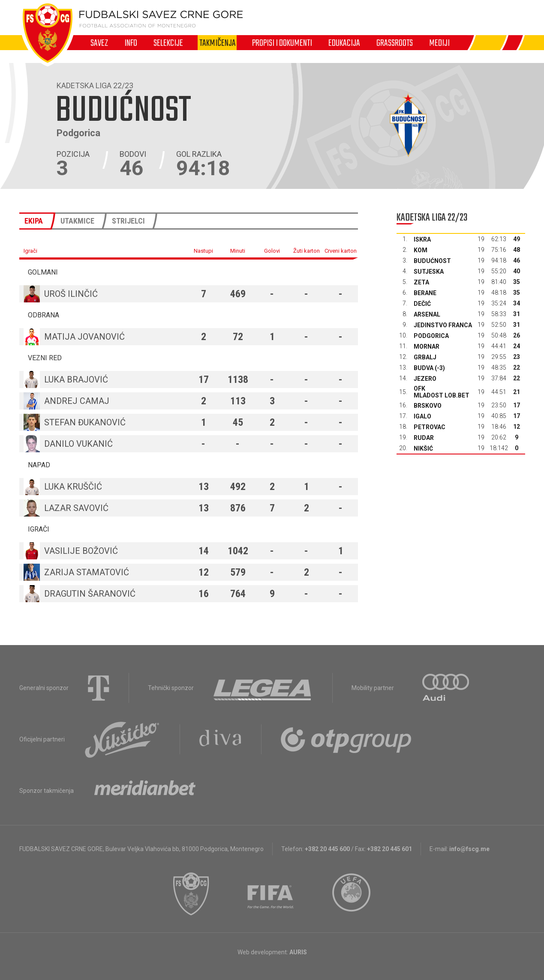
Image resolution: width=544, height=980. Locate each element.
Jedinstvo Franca (443, 325)
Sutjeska (429, 272)
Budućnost (432, 261)
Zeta (421, 282)
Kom (421, 250)
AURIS (298, 952)
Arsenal (427, 314)
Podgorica (431, 336)
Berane (425, 293)
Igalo (422, 416)
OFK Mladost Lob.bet (442, 392)
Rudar (424, 438)
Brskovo (428, 406)
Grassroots (395, 43)
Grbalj (425, 357)
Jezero (425, 379)
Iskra (422, 239)
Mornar (427, 347)
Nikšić (423, 448)
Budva (424, 368)
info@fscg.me (469, 849)
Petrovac (430, 427)
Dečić (422, 304)
